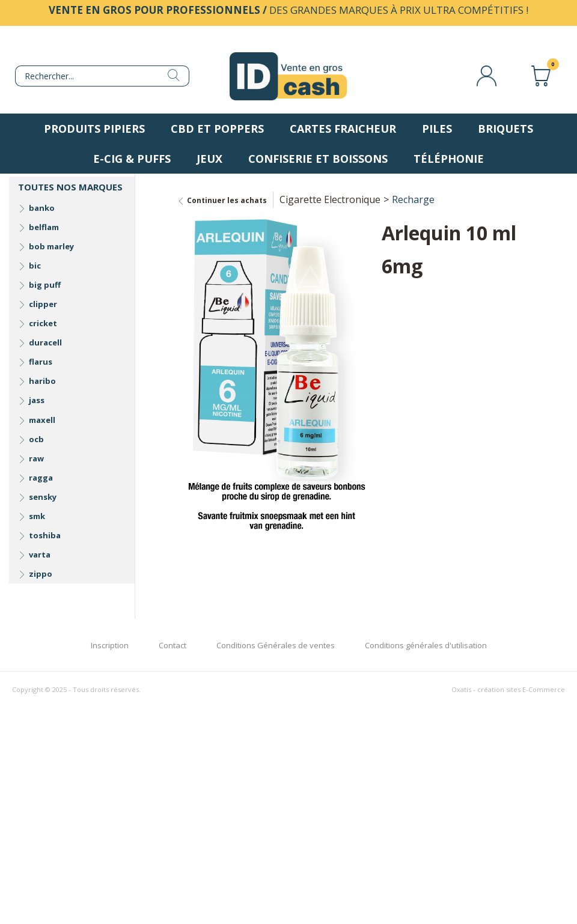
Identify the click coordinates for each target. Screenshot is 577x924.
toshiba (45, 535)
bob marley (51, 246)
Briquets (505, 129)
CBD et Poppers (217, 129)
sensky (43, 497)
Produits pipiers (94, 129)
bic (35, 266)
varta (40, 555)
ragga (41, 478)
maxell (42, 420)
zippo (41, 574)
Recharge (413, 199)
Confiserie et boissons (318, 159)
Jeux (209, 159)
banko (42, 208)
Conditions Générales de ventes (276, 645)
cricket (43, 323)
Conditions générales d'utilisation (426, 645)
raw (36, 458)
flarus (41, 362)
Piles (437, 129)
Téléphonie (449, 159)
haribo (42, 381)
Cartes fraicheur (343, 129)
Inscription (110, 645)
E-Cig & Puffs (132, 159)
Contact (172, 645)
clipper (43, 304)
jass (37, 400)
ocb (36, 439)
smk (37, 516)
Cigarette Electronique (330, 199)
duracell (45, 342)
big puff (45, 285)
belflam (44, 227)
